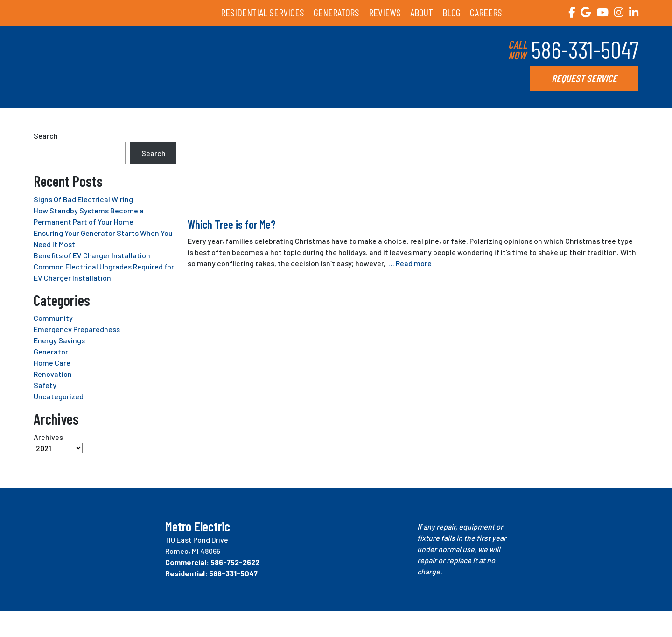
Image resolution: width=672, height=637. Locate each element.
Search (46, 136)
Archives (48, 437)
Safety (45, 385)
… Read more (410, 263)
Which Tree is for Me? (231, 224)
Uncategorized (59, 396)
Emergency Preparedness (77, 329)
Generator (51, 351)
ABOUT (422, 12)
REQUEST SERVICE (584, 78)
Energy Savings (59, 340)
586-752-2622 (235, 562)
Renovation (53, 374)
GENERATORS (336, 12)
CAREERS (486, 12)
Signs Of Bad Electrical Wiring (83, 199)
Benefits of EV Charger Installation (92, 255)
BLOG (451, 12)
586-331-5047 (585, 50)
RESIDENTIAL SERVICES (262, 12)
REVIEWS (385, 12)
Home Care (52, 363)
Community (53, 318)
